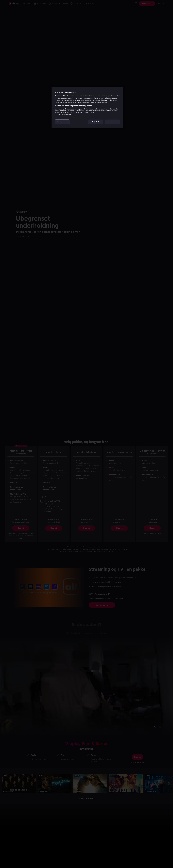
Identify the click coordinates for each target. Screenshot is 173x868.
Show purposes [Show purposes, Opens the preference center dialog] (62, 122)
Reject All (96, 122)
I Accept (112, 122)
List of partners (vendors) (63, 114)
